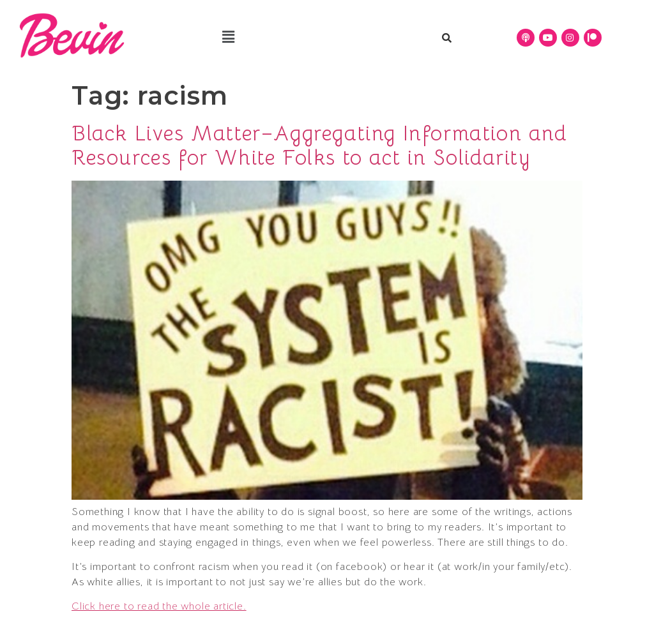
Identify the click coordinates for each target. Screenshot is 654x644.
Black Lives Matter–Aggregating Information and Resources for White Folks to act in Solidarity (320, 146)
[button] (229, 38)
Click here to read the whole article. (159, 606)
